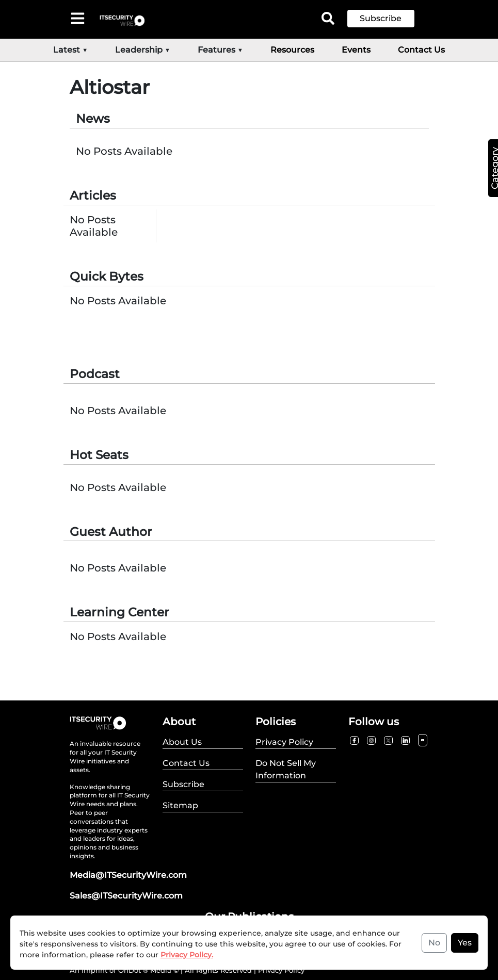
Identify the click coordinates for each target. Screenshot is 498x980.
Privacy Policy (281, 970)
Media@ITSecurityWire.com (128, 875)
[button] (389, 19)
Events (356, 50)
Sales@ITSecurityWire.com (126, 896)
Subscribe (381, 18)
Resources (292, 50)
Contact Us (421, 50)
